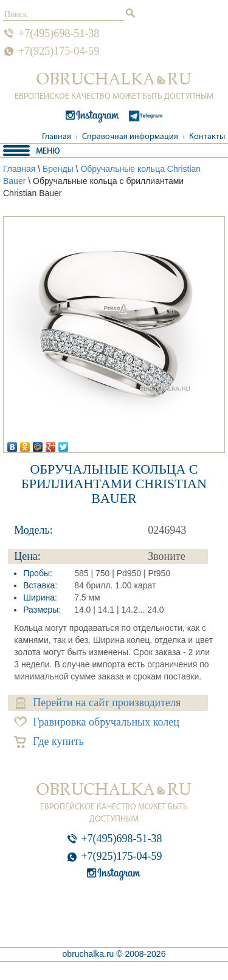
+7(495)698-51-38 (59, 33)
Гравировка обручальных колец (97, 722)
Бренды (58, 169)
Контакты (207, 137)
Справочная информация (130, 137)
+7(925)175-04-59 (59, 51)
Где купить (49, 742)
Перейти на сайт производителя (98, 703)
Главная (57, 137)
